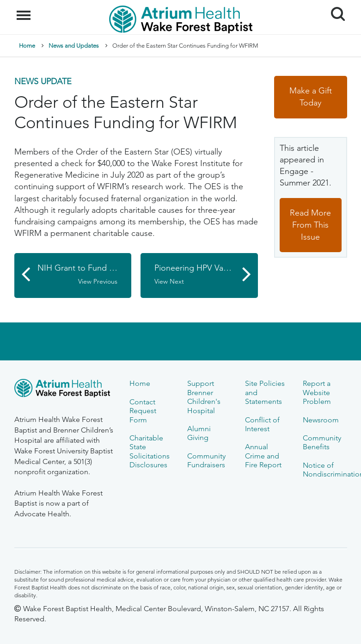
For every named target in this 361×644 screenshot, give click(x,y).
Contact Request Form (143, 411)
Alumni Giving (199, 433)
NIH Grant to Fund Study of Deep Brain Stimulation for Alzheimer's (85, 274)
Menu (25, 11)
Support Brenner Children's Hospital (204, 397)
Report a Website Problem (317, 392)
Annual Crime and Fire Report (263, 456)
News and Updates (74, 46)
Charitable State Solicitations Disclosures (150, 451)
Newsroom (321, 420)
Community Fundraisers (206, 460)
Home (27, 46)
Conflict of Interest (262, 424)
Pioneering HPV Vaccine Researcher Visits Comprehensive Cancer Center (206, 274)
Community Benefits (322, 442)
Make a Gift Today (311, 97)
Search (334, 10)
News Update (43, 81)
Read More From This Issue (310, 225)
